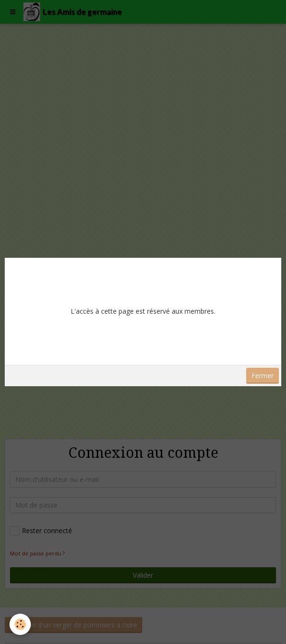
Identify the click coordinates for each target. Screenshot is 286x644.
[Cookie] (20, 624)
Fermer (263, 376)
